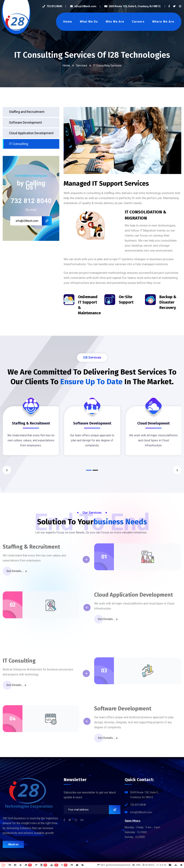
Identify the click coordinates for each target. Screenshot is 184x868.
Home (68, 22)
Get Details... (17, 573)
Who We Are (115, 22)
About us (13, 844)
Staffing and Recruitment (27, 112)
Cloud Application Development (31, 133)
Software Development (25, 122)
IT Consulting (19, 144)
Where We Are (163, 22)
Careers (138, 22)
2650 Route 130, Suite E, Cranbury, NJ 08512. (133, 6)
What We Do (89, 22)
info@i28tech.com (83, 6)
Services (82, 65)
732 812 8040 (52, 6)
